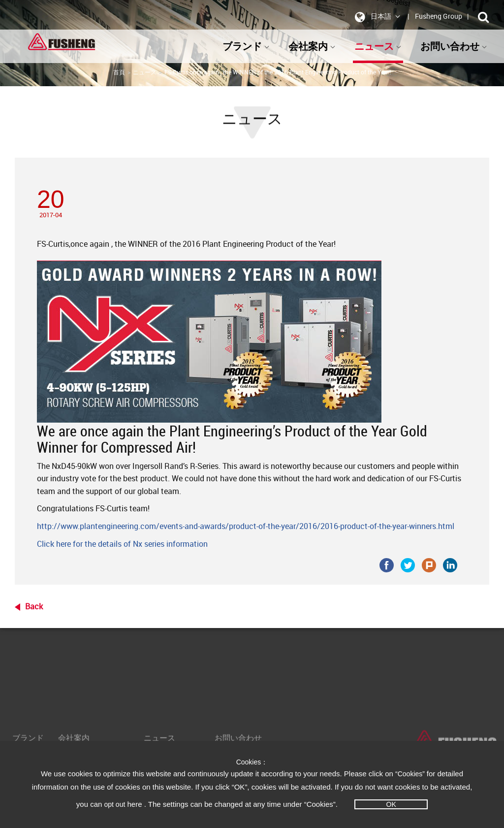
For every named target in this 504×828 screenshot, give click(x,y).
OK (391, 804)
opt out (115, 804)
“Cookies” (411, 774)
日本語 (376, 17)
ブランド (246, 46)
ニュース (378, 46)
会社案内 (312, 46)
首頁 (119, 72)
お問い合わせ (454, 46)
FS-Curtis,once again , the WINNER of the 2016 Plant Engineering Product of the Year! (278, 72)
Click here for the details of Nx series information (122, 544)
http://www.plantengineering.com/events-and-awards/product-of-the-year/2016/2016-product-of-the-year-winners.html (246, 526)
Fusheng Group (439, 16)
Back (34, 606)
